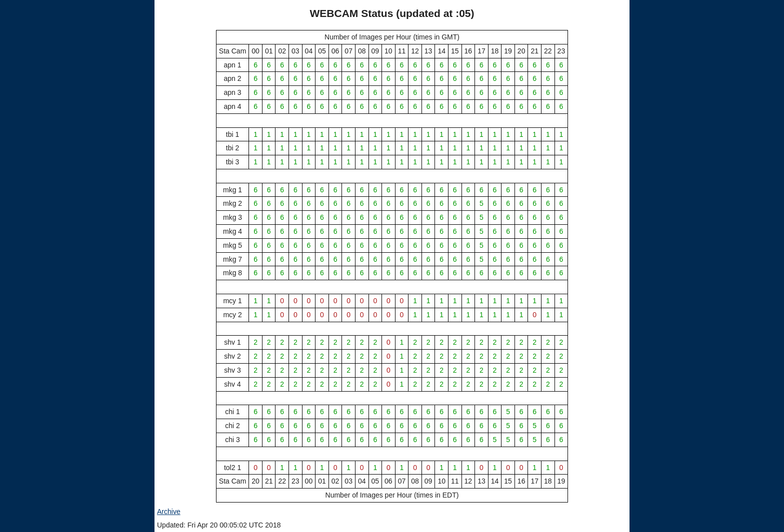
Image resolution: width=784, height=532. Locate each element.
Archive (169, 512)
